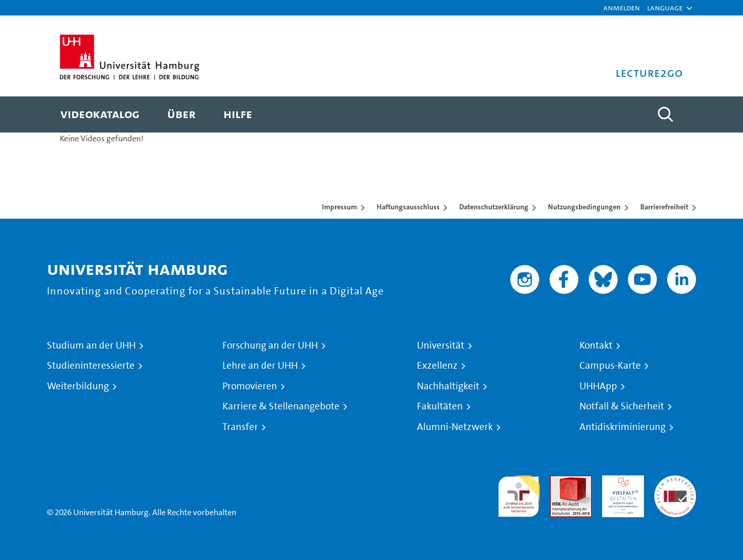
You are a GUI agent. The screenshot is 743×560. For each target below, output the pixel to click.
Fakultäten (440, 406)
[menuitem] (100, 114)
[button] (665, 8)
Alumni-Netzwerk (455, 427)
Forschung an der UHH (270, 345)
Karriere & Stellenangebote (281, 406)
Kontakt (596, 345)
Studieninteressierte (91, 366)
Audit (560, 481)
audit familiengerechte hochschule (519, 494)
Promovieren (250, 386)
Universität (441, 345)
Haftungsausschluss (408, 207)
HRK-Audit (620, 481)
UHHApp (598, 386)
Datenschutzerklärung (494, 207)
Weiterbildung (78, 386)
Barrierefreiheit (664, 207)
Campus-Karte (610, 366)
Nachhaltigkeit (448, 386)
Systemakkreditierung (675, 481)
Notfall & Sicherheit (622, 406)
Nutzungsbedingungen (584, 207)
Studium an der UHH (91, 345)
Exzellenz (437, 366)
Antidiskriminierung (623, 427)
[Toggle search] (665, 114)
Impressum (340, 207)
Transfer (240, 427)
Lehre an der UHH (260, 366)
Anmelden (621, 7)
